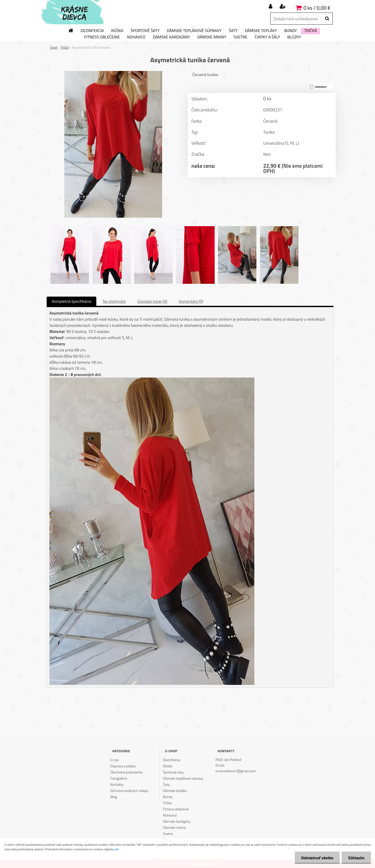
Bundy (290, 31)
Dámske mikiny (212, 37)
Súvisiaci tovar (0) (152, 301)
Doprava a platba (123, 766)
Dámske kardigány (171, 37)
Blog (113, 797)
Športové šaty (145, 31)
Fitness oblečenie (102, 37)
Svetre (241, 37)
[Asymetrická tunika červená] (113, 73)
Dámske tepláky (261, 31)
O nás (114, 760)
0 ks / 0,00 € (317, 8)
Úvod (54, 47)
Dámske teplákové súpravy (194, 31)
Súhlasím (356, 858)
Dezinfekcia (92, 31)
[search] (327, 19)
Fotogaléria (119, 778)
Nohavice (136, 37)
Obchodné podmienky (126, 772)
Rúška (117, 31)
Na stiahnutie (114, 301)
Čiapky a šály (267, 37)
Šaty (233, 31)
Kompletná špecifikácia (71, 301)
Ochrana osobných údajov (129, 791)
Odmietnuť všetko (317, 858)
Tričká (310, 31)
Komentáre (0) (191, 301)
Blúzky (294, 37)
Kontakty (117, 784)
